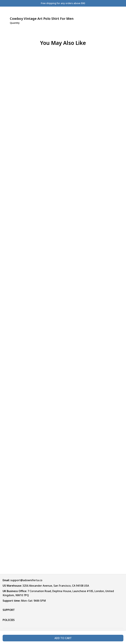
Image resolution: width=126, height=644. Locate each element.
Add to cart (63, 638)
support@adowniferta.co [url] (26, 580)
